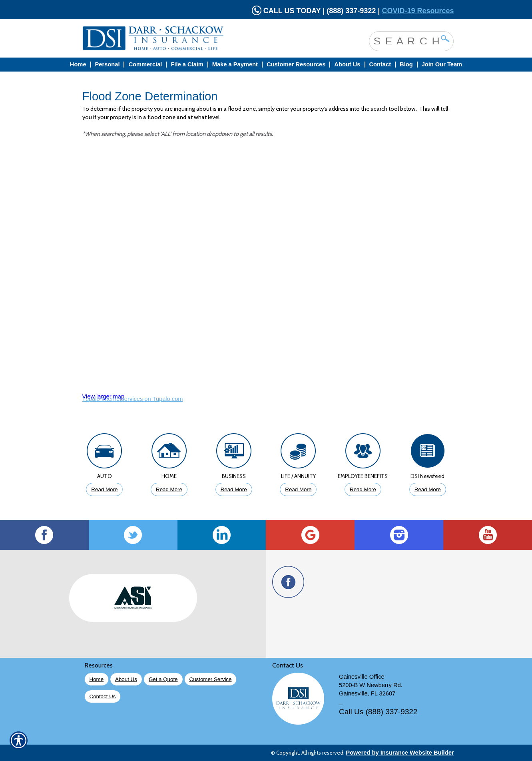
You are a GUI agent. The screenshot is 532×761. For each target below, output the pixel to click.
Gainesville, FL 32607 (367, 693)
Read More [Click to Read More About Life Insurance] (298, 489)
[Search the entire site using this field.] (405, 40)
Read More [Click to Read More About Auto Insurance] (104, 489)
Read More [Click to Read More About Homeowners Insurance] (169, 489)
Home (97, 679)
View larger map (104, 396)
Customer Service (211, 679)
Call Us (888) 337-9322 (378, 712)
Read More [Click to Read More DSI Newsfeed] (428, 489)
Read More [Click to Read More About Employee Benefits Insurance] (363, 489)
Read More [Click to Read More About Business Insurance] (234, 489)
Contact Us (103, 696)
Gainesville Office (362, 677)
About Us (126, 679)
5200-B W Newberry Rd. (371, 685)
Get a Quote (163, 679)
